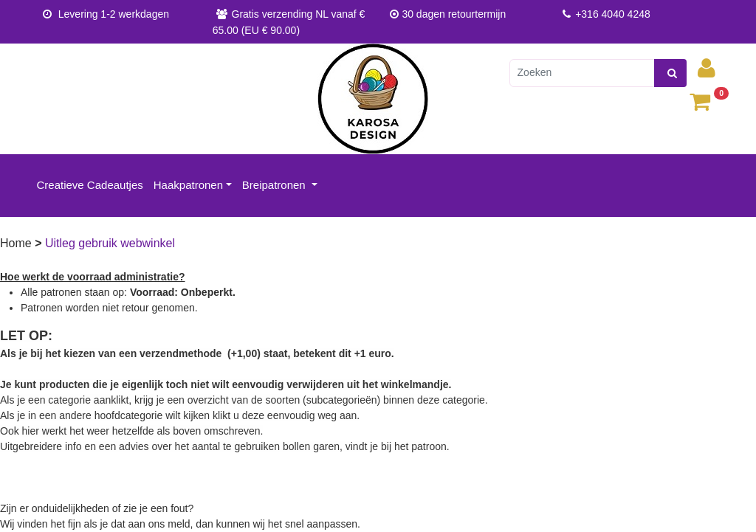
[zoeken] (670, 73)
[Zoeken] (582, 73)
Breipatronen (275, 185)
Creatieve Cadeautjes (90, 185)
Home (17, 243)
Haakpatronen (188, 185)
